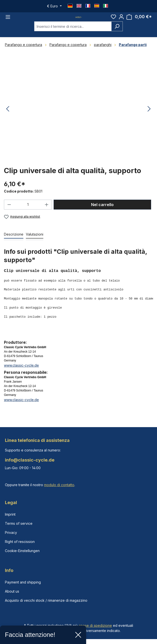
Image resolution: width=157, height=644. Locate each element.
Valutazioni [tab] (35, 239)
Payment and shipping (23, 582)
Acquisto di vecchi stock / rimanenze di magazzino (46, 600)
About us (12, 591)
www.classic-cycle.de (21, 370)
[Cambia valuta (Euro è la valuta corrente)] (54, 6)
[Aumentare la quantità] (47, 210)
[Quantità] (28, 210)
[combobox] (73, 31)
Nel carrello (102, 210)
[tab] (14, 240)
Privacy (11, 532)
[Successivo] (149, 114)
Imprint (10, 514)
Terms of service (19, 523)
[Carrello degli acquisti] (139, 19)
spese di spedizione (95, 625)
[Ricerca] (117, 31)
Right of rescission (20, 542)
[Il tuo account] (121, 19)
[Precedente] (8, 114)
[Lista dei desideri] (113, 19)
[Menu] (8, 19)
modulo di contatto (59, 485)
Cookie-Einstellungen (22, 551)
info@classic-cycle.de (30, 460)
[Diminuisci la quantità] (9, 210)
